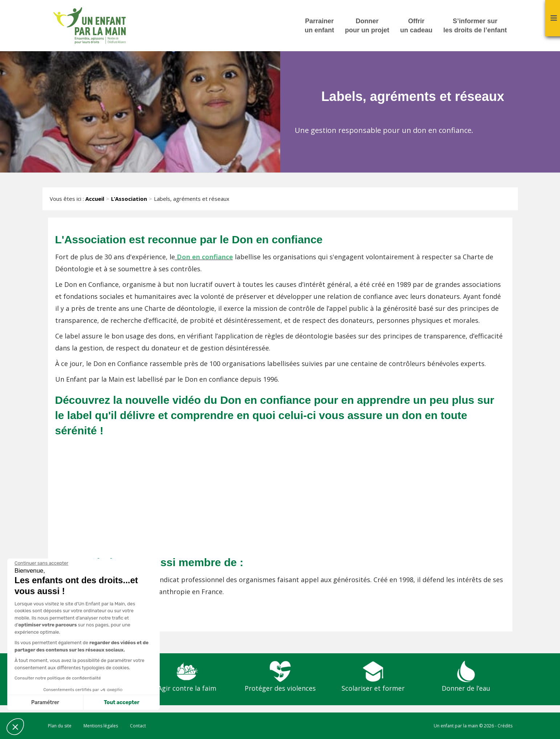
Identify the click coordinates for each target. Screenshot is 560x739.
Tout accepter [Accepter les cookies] (122, 703)
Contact (138, 726)
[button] (15, 727)
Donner (367, 26)
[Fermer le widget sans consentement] (41, 563)
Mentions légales (101, 726)
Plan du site (60, 726)
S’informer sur (475, 26)
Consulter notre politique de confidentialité (58, 678)
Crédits (505, 726)
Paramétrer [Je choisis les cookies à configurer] (45, 703)
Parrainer (319, 26)
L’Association (129, 199)
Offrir (416, 26)
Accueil (95, 199)
